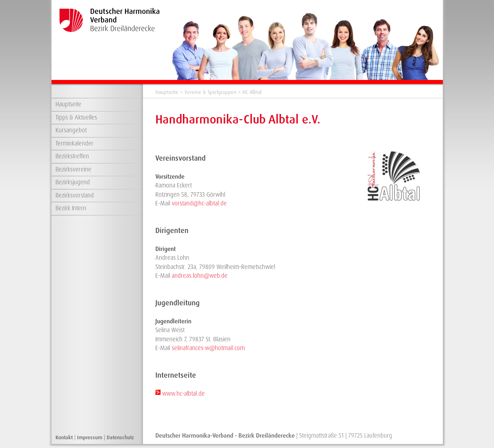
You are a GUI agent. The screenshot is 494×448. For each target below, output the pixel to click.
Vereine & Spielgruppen (210, 92)
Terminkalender (74, 143)
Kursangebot (71, 130)
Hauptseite (68, 104)
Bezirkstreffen (72, 156)
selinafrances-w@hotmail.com (208, 348)
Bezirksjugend (73, 182)
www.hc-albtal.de (184, 394)
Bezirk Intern (71, 208)
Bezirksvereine (73, 169)
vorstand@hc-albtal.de (199, 203)
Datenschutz (120, 437)
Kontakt (64, 437)
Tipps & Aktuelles (76, 117)
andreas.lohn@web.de (200, 276)
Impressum (90, 437)
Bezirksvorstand (75, 195)
